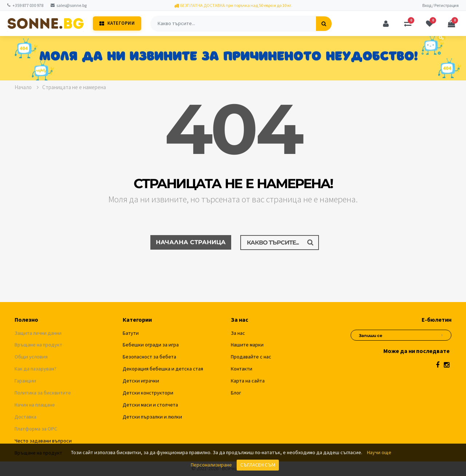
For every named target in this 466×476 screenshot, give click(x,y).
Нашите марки (247, 345)
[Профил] (386, 24)
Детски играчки (141, 381)
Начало (27, 87)
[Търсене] (324, 24)
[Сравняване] (408, 24)
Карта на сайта (248, 381)
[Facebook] (438, 365)
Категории (117, 23)
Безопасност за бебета (149, 357)
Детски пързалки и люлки (152, 417)
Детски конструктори (148, 393)
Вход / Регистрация (441, 5)
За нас (238, 333)
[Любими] (430, 24)
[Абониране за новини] (442, 334)
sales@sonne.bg (69, 5)
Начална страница (191, 242)
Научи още (379, 452)
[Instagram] (447, 365)
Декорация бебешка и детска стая (163, 369)
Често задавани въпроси (43, 441)
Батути (131, 333)
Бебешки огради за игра (151, 345)
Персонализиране (211, 465)
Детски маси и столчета (150, 405)
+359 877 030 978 (25, 5)
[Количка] (451, 24)
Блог (236, 393)
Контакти (242, 369)
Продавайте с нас (251, 357)
